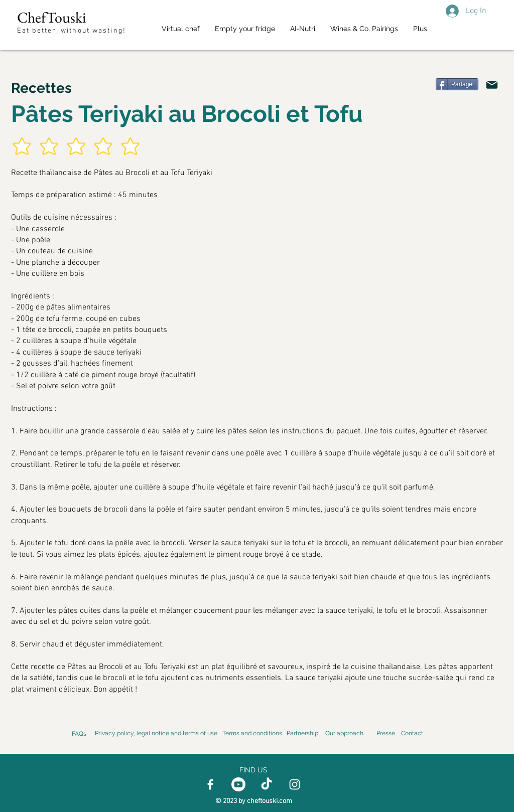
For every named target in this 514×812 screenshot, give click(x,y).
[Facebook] (210, 784)
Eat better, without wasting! (73, 31)
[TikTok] (267, 784)
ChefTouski (51, 17)
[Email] (492, 85)
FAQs (79, 734)
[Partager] (457, 84)
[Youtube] (238, 784)
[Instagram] (295, 784)
